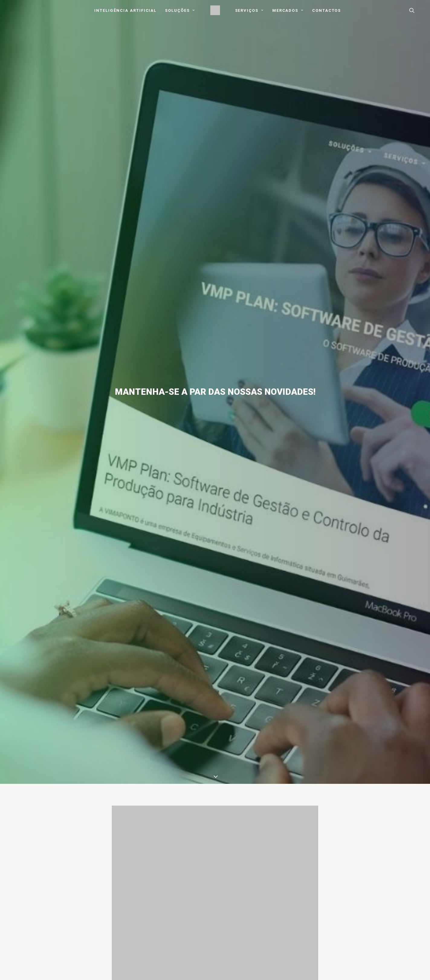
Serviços (249, 10)
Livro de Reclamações (210, 918)
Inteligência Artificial (125, 10)
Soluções (180, 10)
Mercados (288, 10)
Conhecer (26, 844)
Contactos (327, 10)
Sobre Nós (115, 871)
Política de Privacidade (210, 863)
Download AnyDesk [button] (294, 865)
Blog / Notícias (119, 902)
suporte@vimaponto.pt (370, 869)
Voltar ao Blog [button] (215, 762)
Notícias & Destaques (215, 793)
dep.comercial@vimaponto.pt (376, 876)
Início (109, 863)
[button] (415, 10)
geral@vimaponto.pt (367, 862)
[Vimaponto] (215, 10)
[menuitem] (125, 10)
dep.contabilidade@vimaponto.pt (379, 883)
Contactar (362, 844)
